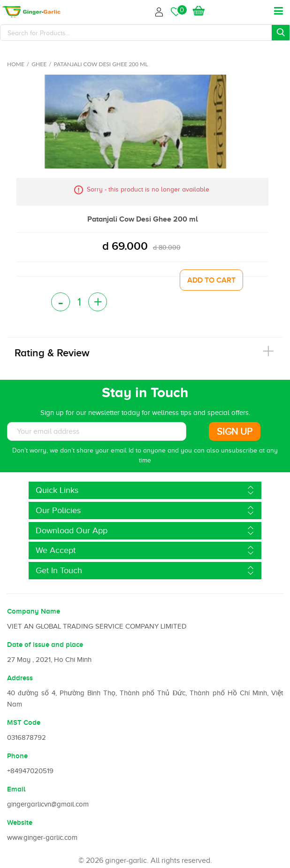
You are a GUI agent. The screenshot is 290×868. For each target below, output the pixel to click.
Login (160, 11)
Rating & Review (52, 353)
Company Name (34, 611)
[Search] (145, 33)
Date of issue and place (45, 645)
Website (20, 822)
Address (20, 678)
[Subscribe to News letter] (97, 431)
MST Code (24, 722)
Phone (17, 756)
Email (16, 789)
